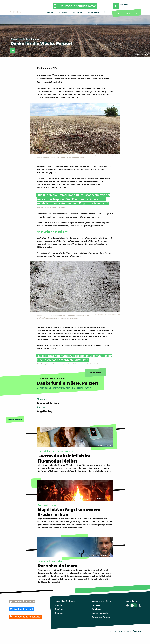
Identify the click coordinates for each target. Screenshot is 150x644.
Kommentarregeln (100, 613)
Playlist (127, 13)
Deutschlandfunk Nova (65, 601)
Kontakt (58, 605)
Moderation (94, 12)
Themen (49, 12)
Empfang (59, 609)
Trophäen (59, 613)
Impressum (96, 605)
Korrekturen (97, 609)
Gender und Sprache (101, 617)
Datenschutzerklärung (101, 601)
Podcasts (63, 12)
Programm (78, 12)
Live (118, 13)
